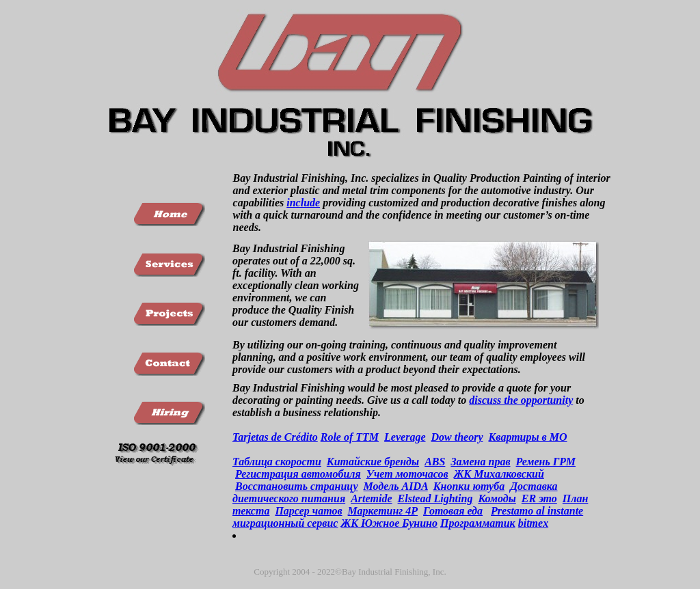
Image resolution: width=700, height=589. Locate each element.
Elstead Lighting (435, 498)
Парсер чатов (308, 511)
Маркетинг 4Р (383, 511)
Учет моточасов (407, 474)
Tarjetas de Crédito (275, 437)
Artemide (371, 498)
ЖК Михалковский (499, 474)
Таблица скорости (277, 462)
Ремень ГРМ (546, 462)
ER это (539, 498)
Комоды (497, 498)
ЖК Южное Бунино (389, 523)
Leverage (405, 437)
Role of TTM (350, 437)
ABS (435, 462)
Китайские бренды (373, 462)
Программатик (478, 523)
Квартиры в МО (527, 437)
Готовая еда (453, 511)
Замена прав (480, 462)
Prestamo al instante (537, 511)
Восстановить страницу (297, 486)
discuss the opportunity (521, 400)
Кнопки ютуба (469, 486)
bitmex (533, 523)
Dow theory (457, 437)
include (303, 203)
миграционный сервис (285, 523)
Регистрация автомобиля (298, 474)
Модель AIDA (396, 486)
